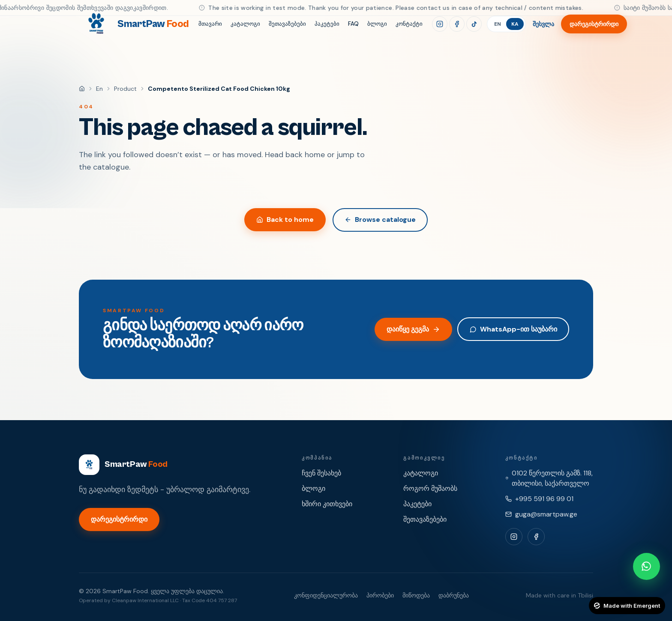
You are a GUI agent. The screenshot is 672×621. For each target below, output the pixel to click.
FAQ (353, 24)
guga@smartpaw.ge (546, 514)
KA (515, 24)
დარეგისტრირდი (594, 24)
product (125, 89)
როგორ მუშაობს (430, 488)
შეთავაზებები (287, 24)
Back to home (285, 219)
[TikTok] (474, 24)
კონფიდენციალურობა (326, 595)
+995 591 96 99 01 (544, 499)
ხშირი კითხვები (327, 504)
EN (498, 24)
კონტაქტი (409, 24)
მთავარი (210, 24)
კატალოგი (245, 24)
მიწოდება (416, 595)
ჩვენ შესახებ (321, 473)
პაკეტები (327, 24)
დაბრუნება (454, 595)
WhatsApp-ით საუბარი (513, 329)
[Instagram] (440, 24)
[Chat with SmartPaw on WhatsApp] (646, 566)
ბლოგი (377, 24)
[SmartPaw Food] (134, 24)
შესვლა (543, 24)
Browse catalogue (380, 219)
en (99, 89)
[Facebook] (457, 24)
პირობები (380, 595)
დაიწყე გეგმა (413, 329)
